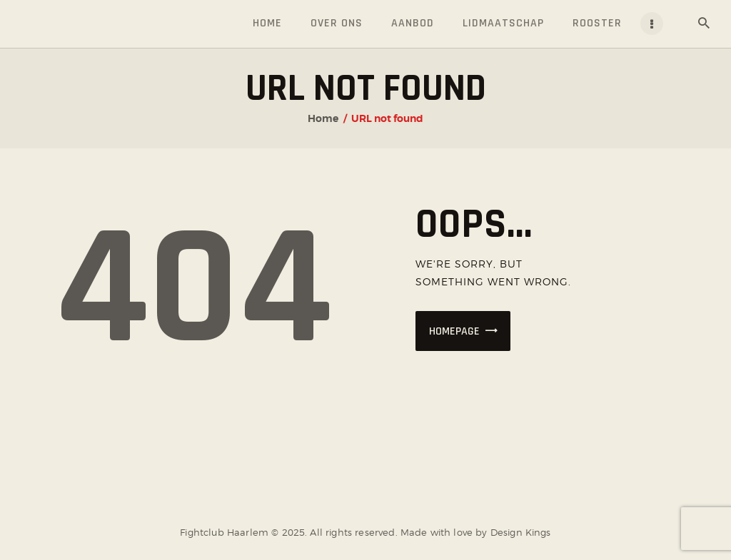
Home (323, 118)
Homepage (454, 331)
